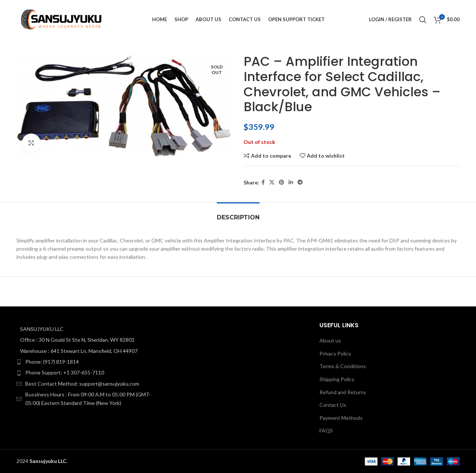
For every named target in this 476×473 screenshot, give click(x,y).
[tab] (238, 214)
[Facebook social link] (263, 182)
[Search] (423, 20)
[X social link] (272, 182)
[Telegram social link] (300, 182)
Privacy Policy (335, 353)
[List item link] (86, 362)
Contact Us (333, 405)
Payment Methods (341, 418)
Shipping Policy (337, 379)
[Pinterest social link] (282, 182)
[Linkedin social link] (291, 182)
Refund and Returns (343, 392)
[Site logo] (62, 19)
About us (330, 340)
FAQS (326, 430)
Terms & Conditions (343, 366)
